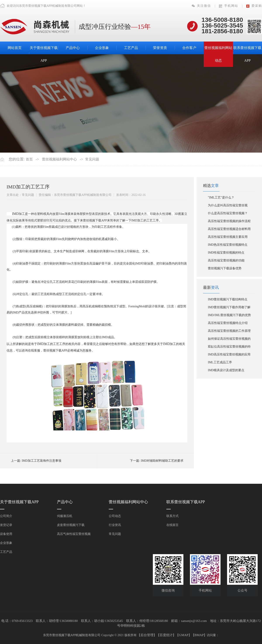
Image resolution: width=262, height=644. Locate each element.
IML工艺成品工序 (220, 362)
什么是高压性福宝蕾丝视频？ (228, 213)
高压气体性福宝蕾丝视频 (74, 534)
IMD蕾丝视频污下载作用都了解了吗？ (229, 308)
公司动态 (115, 516)
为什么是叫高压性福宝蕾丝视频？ (228, 207)
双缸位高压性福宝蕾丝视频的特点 (229, 348)
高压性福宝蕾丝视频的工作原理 (229, 331)
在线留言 (172, 525)
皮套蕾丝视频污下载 (71, 525)
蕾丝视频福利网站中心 (59, 159)
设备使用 (6, 534)
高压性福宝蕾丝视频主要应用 (228, 237)
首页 (29, 159)
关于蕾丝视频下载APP (44, 54)
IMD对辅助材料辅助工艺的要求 (162, 461)
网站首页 (15, 48)
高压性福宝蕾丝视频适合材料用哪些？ (229, 230)
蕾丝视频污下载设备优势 (225, 268)
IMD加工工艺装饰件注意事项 (41, 461)
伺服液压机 (65, 516)
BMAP (199, 635)
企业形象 (102, 48)
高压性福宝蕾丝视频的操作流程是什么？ (229, 222)
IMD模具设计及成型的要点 (226, 370)
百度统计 (166, 635)
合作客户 (189, 48)
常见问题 (92, 159)
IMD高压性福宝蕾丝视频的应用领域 (229, 356)
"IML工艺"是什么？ (221, 198)
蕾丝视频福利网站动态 (218, 54)
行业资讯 (115, 525)
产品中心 (73, 48)
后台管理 (147, 635)
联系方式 (172, 516)
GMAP (184, 635)
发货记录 (6, 525)
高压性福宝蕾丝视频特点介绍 (228, 323)
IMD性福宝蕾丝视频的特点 (226, 253)
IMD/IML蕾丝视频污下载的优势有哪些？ (229, 316)
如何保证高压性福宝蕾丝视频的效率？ (229, 340)
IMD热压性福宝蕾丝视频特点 (228, 245)
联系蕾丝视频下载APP (247, 54)
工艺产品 (131, 48)
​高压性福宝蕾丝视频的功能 (226, 260)
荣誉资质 (160, 48)
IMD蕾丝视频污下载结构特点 (228, 299)
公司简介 (6, 516)
